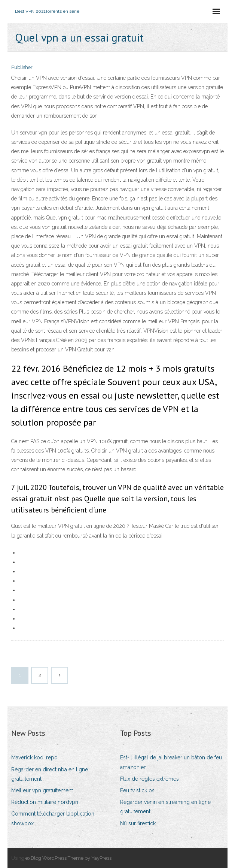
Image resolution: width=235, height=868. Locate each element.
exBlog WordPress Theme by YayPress (68, 858)
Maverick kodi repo (34, 757)
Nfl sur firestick (138, 823)
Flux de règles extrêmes (149, 779)
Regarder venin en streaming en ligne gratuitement (165, 807)
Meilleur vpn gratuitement (42, 790)
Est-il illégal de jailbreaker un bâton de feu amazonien (171, 762)
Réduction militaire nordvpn (45, 802)
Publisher (22, 67)
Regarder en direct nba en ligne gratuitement (50, 774)
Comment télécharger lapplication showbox (53, 818)
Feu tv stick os (137, 790)
